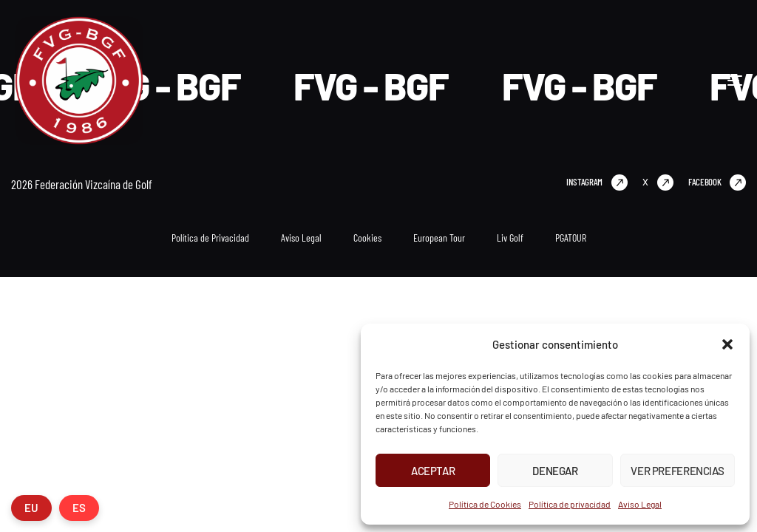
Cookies (367, 238)
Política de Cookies (485, 504)
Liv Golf (510, 238)
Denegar (555, 471)
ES (79, 508)
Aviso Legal (640, 504)
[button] (727, 344)
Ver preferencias (677, 471)
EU (31, 508)
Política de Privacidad (210, 238)
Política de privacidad (570, 504)
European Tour (439, 238)
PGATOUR (571, 238)
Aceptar (433, 471)
